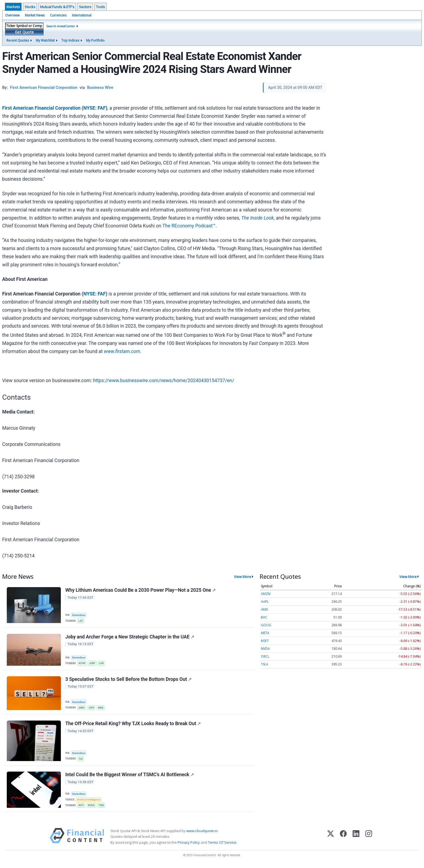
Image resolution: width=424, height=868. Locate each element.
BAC (264, 617)
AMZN (266, 594)
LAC (81, 621)
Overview (12, 15)
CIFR (92, 709)
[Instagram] (369, 839)
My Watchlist (45, 40)
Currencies (58, 15)
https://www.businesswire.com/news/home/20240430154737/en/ (164, 381)
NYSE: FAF (95, 108)
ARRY (82, 709)
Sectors (85, 7)
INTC (82, 807)
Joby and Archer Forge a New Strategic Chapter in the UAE (130, 637)
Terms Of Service (222, 845)
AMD (265, 609)
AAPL (265, 602)
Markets (13, 7)
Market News (35, 15)
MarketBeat (79, 615)
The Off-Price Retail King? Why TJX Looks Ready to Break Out (133, 725)
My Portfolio (95, 40)
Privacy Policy (189, 845)
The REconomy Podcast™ (189, 226)
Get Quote (24, 32)
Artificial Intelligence (89, 802)
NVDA (92, 807)
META (265, 633)
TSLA (265, 664)
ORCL (265, 656)
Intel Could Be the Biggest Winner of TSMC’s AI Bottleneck (130, 777)
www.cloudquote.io (202, 833)
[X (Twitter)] (331, 839)
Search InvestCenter (61, 26)
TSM (102, 807)
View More (243, 577)
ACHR (82, 664)
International (82, 15)
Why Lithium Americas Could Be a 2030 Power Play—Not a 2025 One (141, 590)
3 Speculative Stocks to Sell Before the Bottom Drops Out (129, 680)
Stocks (30, 7)
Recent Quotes (18, 40)
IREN (102, 709)
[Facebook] (343, 839)
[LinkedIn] (356, 839)
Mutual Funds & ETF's (57, 7)
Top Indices (70, 40)
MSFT (265, 641)
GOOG (266, 625)
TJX (81, 760)
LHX (102, 664)
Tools (100, 7)
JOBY (93, 664)
